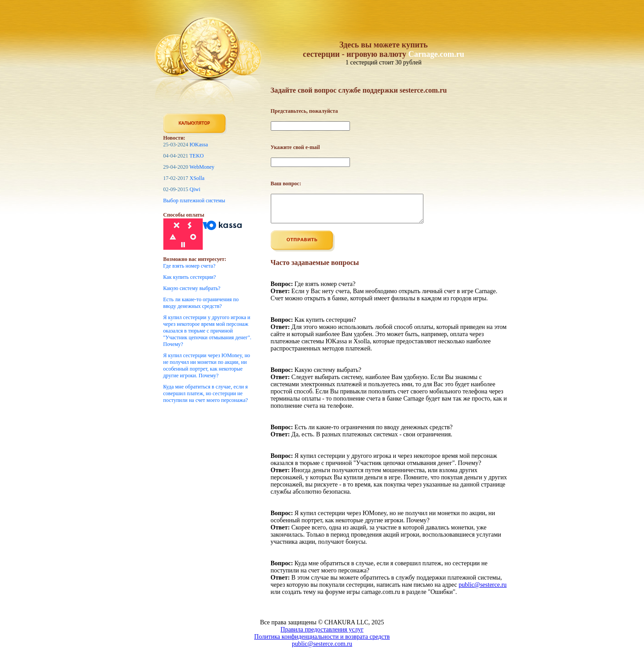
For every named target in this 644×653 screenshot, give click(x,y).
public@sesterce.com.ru (322, 649)
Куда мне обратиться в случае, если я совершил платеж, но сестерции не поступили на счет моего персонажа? (206, 393)
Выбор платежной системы (194, 201)
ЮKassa (199, 145)
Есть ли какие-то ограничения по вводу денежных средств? (201, 303)
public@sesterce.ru (483, 590)
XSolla (197, 178)
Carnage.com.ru (436, 54)
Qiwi (195, 189)
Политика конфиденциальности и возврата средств (322, 642)
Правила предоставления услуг (322, 635)
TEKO (196, 156)
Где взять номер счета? (190, 266)
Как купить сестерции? (190, 277)
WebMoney (202, 167)
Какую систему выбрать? (192, 288)
